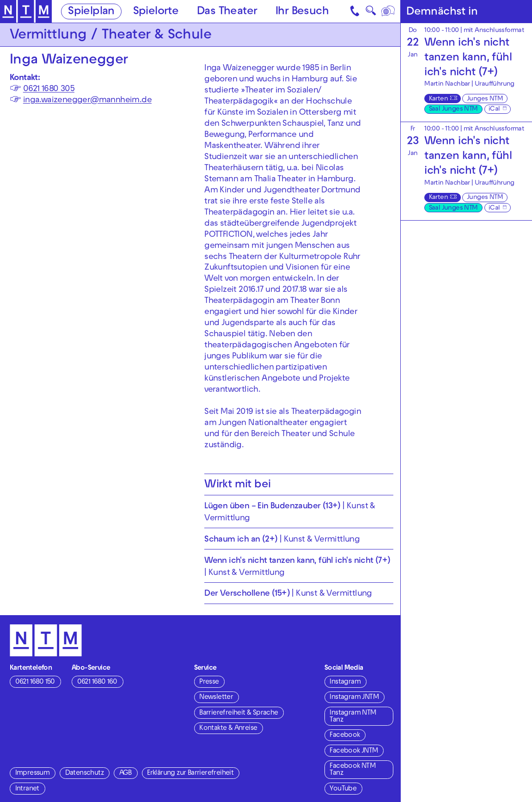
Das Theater (227, 12)
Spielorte (156, 12)
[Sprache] (388, 11)
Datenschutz (84, 773)
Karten (438, 99)
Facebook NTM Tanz (352, 770)
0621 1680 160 (97, 682)
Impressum (33, 773)
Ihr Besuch (302, 12)
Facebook (345, 735)
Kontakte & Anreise (228, 728)
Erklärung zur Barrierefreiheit (190, 773)
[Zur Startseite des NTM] (26, 12)
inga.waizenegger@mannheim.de (87, 101)
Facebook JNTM (354, 751)
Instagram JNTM (354, 697)
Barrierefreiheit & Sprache (238, 713)
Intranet (27, 789)
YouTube (343, 789)
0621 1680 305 (49, 89)
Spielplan (91, 12)
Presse (209, 682)
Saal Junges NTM (453, 109)
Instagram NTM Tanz (353, 717)
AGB (125, 773)
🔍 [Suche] (371, 13)
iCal (494, 109)
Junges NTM (485, 99)
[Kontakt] (355, 11)
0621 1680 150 (35, 682)
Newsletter (216, 697)
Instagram (345, 682)
